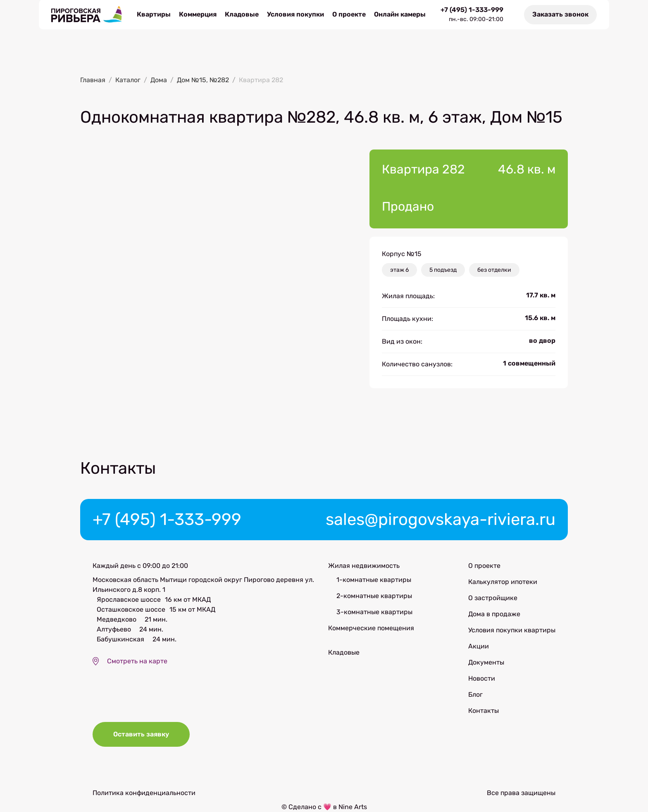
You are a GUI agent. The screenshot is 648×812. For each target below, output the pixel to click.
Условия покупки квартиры (512, 630)
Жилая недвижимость (364, 566)
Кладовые (242, 14)
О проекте (349, 14)
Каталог (128, 80)
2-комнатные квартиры (374, 596)
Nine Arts (353, 807)
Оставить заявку (141, 734)
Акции (479, 646)
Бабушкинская (120, 639)
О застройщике (493, 598)
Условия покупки (295, 14)
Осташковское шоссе (131, 609)
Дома (159, 80)
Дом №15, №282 (203, 80)
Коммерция (198, 14)
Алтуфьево (114, 629)
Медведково (117, 619)
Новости (482, 678)
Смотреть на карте (137, 661)
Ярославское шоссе (129, 600)
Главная (93, 80)
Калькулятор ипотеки (503, 582)
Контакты (484, 711)
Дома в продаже (494, 614)
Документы (486, 662)
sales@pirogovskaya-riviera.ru (441, 519)
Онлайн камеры (400, 14)
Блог (475, 694)
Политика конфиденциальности (144, 793)
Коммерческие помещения (371, 628)
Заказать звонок (560, 14)
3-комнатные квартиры (374, 612)
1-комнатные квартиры (374, 580)
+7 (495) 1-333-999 (472, 10)
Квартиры (154, 14)
